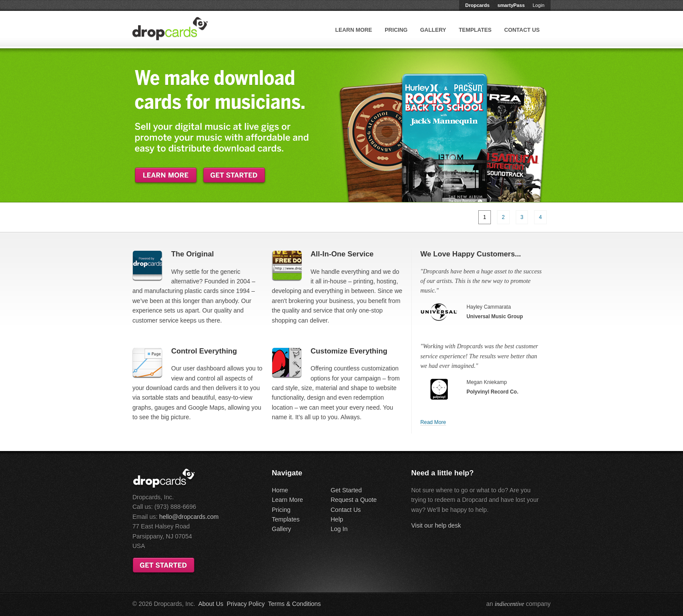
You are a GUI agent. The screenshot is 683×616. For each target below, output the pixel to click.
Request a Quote (354, 500)
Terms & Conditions (294, 604)
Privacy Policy (246, 604)
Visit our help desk (436, 525)
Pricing (396, 30)
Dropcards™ (170, 29)
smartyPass (511, 5)
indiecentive (510, 604)
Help (337, 519)
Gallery (433, 30)
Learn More (354, 30)
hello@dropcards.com (189, 517)
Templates (475, 30)
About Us (211, 604)
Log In (339, 529)
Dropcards (477, 5)
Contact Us (522, 30)
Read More (433, 422)
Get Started (346, 490)
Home (280, 490)
